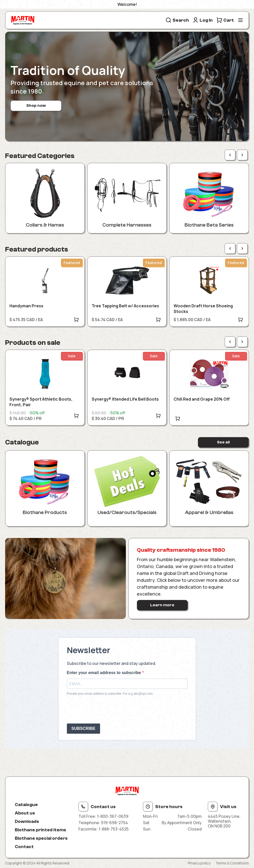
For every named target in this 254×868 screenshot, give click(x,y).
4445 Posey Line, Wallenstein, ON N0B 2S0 (224, 821)
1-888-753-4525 (114, 829)
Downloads (27, 821)
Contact (24, 847)
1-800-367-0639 (113, 816)
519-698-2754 (114, 823)
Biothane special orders (41, 838)
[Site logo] (23, 20)
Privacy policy (199, 863)
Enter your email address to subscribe (105, 673)
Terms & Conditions (232, 863)
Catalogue (26, 805)
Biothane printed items (40, 830)
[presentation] (106, 709)
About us (25, 813)
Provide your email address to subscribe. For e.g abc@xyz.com (110, 694)
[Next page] (242, 155)
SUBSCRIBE (83, 728)
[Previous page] (230, 155)
